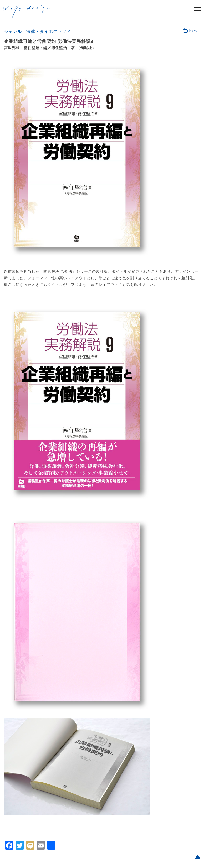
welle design (26, 13)
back (190, 31)
